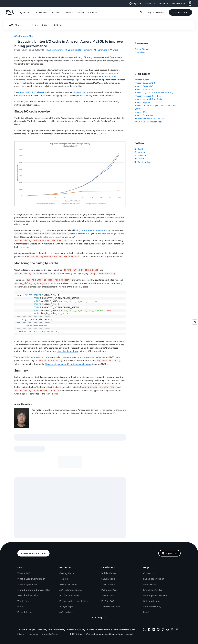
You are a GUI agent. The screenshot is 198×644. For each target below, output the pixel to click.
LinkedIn (140, 155)
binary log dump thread (68, 351)
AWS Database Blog (24, 36)
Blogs (45, 25)
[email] (177, 630)
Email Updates (143, 162)
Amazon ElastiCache (144, 89)
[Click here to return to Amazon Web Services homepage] (10, 14)
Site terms (33, 634)
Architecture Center (69, 595)
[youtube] (168, 630)
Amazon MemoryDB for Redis (148, 99)
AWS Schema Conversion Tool (148, 122)
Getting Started (142, 49)
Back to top (99, 618)
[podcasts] (172, 630)
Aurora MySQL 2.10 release (30, 92)
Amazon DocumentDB (145, 83)
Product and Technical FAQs (73, 601)
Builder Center (109, 573)
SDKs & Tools (108, 579)
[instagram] (158, 630)
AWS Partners (66, 612)
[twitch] (163, 630)
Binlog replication (22, 57)
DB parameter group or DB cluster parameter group (68, 364)
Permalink (88, 50)
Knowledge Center (153, 590)
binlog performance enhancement (90, 230)
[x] (144, 630)
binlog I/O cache (81, 92)
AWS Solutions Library (71, 590)
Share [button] (114, 50)
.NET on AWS (108, 584)
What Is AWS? (24, 573)
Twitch (139, 159)
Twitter (140, 149)
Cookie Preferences (51, 634)
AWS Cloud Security (28, 595)
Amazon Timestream (144, 115)
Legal (146, 612)
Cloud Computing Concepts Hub (34, 590)
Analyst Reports (67, 606)
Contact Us (149, 573)
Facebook (140, 152)
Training (64, 579)
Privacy (21, 634)
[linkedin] (154, 630)
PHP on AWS (108, 601)
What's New (140, 52)
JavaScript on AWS (111, 606)
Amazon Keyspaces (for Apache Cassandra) (154, 92)
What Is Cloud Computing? (31, 579)
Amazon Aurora (142, 80)
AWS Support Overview (155, 595)
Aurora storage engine (71, 80)
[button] (193, 3)
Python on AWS (109, 590)
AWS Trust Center (68, 584)
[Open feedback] (195, 322)
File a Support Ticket (154, 579)
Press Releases (25, 612)
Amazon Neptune (142, 102)
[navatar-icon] (190, 3)
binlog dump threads (52, 237)
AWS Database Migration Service (149, 118)
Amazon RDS (141, 112)
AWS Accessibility (152, 606)
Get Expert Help (151, 601)
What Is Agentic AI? (27, 584)
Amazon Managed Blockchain (148, 96)
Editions (58, 25)
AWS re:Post (150, 584)
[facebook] (149, 630)
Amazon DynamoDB (144, 86)
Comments (101, 50)
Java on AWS (108, 595)
